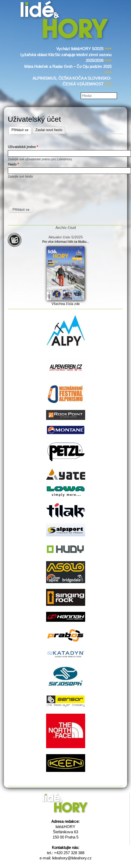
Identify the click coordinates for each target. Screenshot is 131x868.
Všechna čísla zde (66, 304)
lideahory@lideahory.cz (72, 858)
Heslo (13, 164)
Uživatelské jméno (23, 147)
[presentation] (47, 189)
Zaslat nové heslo (49, 130)
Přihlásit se (21, 129)
